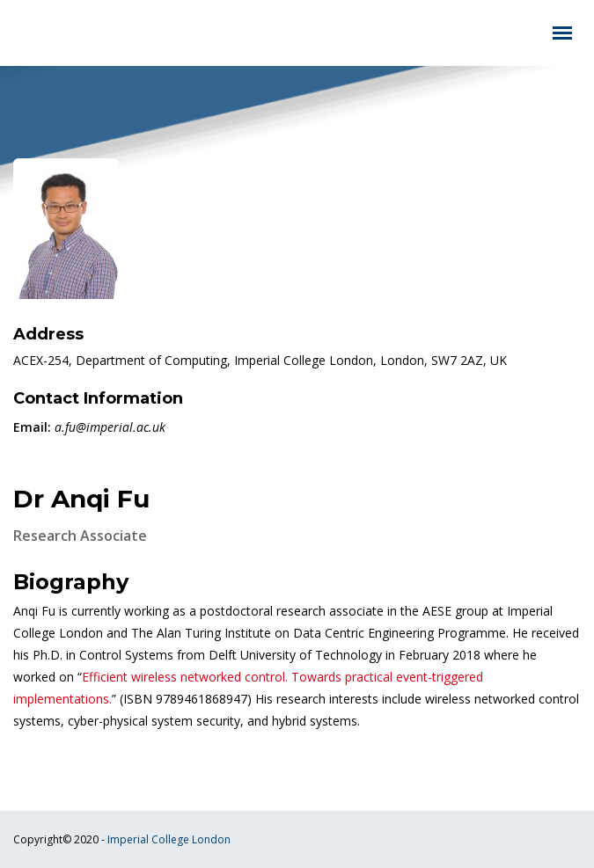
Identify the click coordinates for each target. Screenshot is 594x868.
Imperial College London (169, 839)
